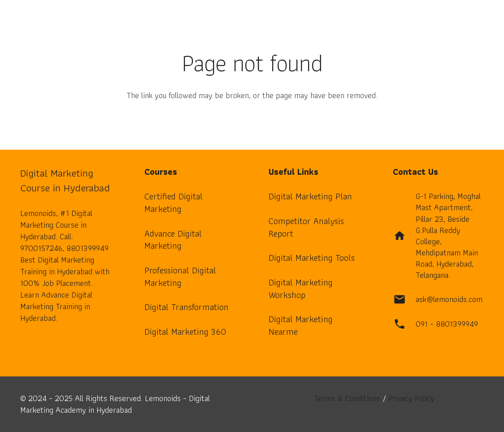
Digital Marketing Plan (310, 196)
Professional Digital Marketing (180, 276)
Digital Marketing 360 (185, 332)
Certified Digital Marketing (174, 203)
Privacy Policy (411, 398)
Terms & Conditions (347, 398)
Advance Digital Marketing (173, 240)
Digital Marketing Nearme (301, 325)
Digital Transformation (187, 307)
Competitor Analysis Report (306, 227)
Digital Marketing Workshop (301, 289)
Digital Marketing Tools (312, 258)
